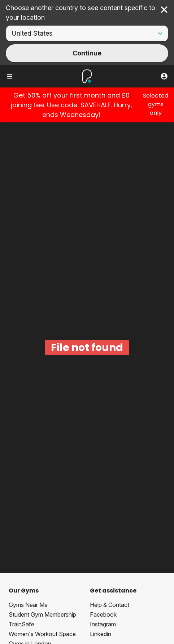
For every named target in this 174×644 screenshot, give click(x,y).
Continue (87, 53)
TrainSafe (21, 624)
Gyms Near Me (28, 605)
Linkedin (101, 634)
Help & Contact (110, 605)
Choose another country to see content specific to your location (81, 13)
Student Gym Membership (42, 614)
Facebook (103, 614)
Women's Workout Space (42, 634)
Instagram (103, 624)
